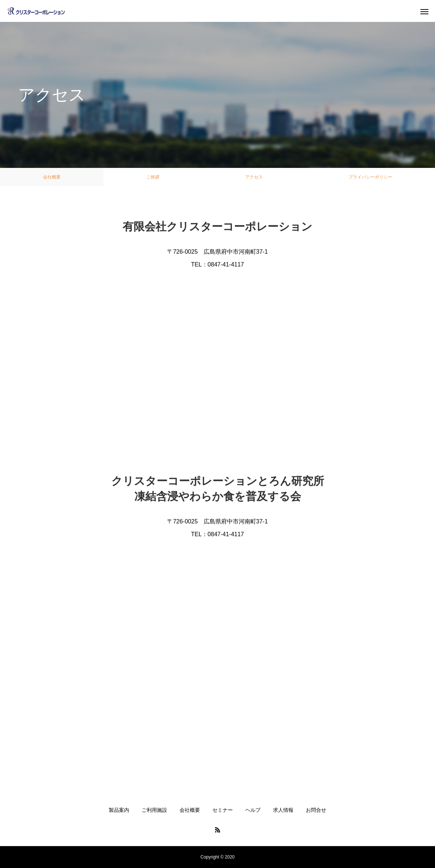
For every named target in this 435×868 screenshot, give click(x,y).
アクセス (254, 177)
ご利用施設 (154, 810)
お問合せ (316, 810)
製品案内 (119, 810)
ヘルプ (253, 810)
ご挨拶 (153, 177)
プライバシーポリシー (370, 177)
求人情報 (283, 810)
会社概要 (52, 177)
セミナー (223, 810)
